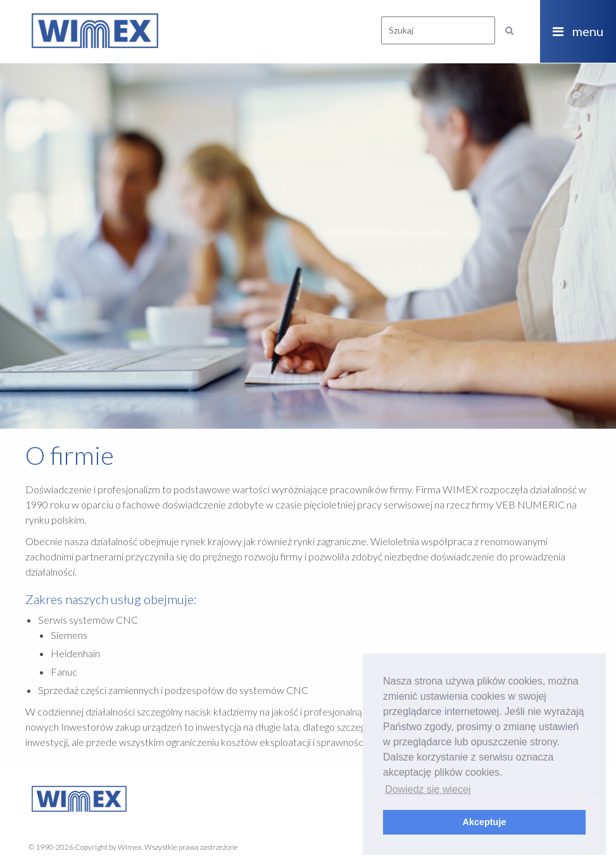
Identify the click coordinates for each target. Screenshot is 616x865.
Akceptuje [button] (485, 822)
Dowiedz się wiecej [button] (428, 789)
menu (578, 31)
